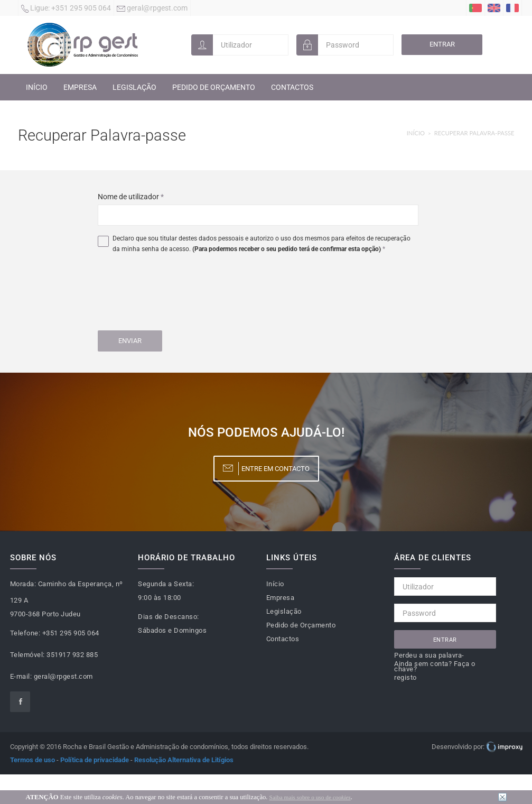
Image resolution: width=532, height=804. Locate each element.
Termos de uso (32, 760)
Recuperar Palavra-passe (474, 133)
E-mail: (21, 676)
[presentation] (178, 294)
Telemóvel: (27, 655)
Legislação (134, 87)
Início (37, 87)
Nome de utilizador (131, 197)
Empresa (80, 87)
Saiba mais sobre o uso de (310, 797)
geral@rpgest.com (152, 9)
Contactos (292, 87)
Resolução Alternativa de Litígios (184, 760)
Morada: (23, 584)
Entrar (442, 44)
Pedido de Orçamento (214, 87)
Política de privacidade (95, 760)
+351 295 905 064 (66, 9)
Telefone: (25, 633)
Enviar (130, 341)
